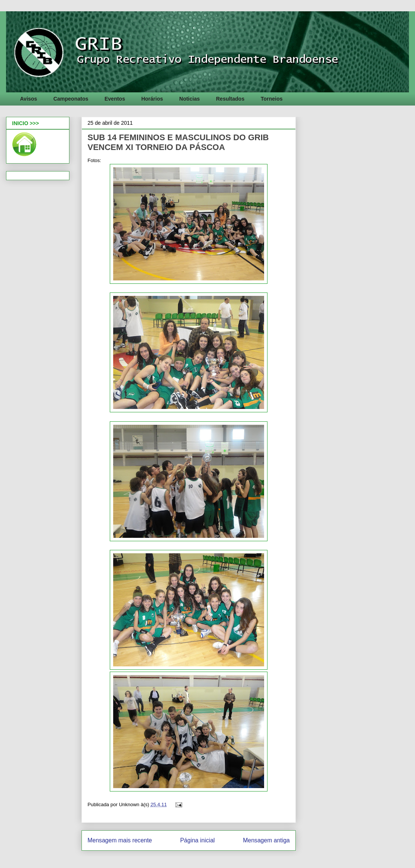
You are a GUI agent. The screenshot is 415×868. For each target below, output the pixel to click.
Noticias (189, 99)
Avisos (28, 99)
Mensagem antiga (266, 840)
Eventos (115, 99)
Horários (152, 99)
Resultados (230, 99)
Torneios (272, 99)
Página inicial (197, 840)
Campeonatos (71, 99)
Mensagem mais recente (120, 840)
